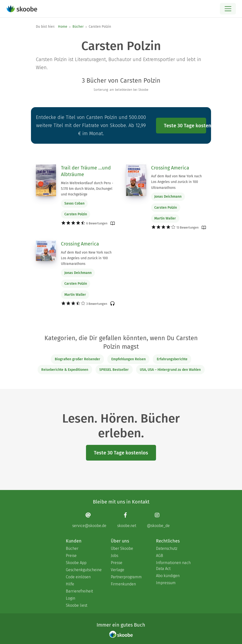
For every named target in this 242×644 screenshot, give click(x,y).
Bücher (78, 27)
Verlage (118, 570)
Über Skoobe (122, 548)
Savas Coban (74, 203)
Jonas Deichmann (168, 197)
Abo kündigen (168, 576)
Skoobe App (76, 563)
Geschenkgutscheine (83, 570)
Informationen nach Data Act (173, 566)
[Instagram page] (158, 520)
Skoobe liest (77, 605)
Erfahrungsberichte (172, 359)
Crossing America (170, 168)
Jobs (114, 556)
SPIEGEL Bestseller (114, 370)
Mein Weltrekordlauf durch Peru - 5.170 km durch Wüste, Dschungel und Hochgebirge (87, 189)
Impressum (166, 583)
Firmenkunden (123, 584)
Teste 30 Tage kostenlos (185, 126)
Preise (71, 556)
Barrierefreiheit (79, 591)
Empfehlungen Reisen (128, 359)
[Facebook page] (127, 520)
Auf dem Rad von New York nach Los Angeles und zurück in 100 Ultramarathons (176, 182)
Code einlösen (78, 577)
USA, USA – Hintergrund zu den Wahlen (170, 370)
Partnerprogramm (126, 577)
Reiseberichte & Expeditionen (65, 370)
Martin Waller (165, 218)
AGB (160, 556)
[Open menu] (228, 9)
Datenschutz (167, 548)
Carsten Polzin (76, 214)
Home (63, 27)
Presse (117, 563)
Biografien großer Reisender (78, 359)
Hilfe (70, 584)
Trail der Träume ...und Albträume (86, 171)
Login (71, 598)
